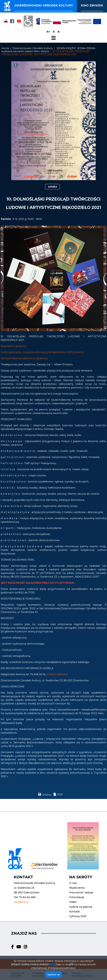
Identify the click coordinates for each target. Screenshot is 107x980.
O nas (73, 883)
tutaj (53, 963)
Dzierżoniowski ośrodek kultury (44, 5)
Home (5, 48)
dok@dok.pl (21, 902)
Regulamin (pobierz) (14, 346)
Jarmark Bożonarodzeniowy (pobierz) (24, 358)
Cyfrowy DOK (78, 916)
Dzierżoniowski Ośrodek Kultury (33, 48)
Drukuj (47, 795)
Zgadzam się (53, 974)
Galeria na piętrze (81, 907)
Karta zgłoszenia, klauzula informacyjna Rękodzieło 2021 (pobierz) (42, 352)
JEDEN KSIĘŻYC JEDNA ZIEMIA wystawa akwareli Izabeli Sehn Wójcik (48, 50)
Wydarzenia (77, 888)
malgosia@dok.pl (57, 674)
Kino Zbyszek (92, 5)
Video (73, 902)
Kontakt (75, 912)
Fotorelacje (77, 897)
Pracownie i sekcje (81, 893)
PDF (60, 795)
